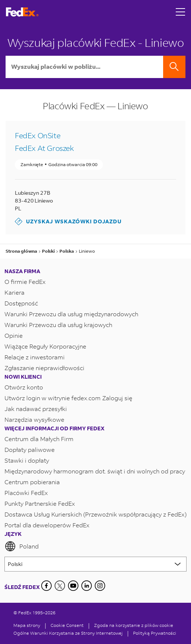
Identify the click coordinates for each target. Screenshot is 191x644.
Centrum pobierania (32, 482)
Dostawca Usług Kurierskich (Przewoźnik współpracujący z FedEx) (95, 514)
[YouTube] (73, 586)
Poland (22, 546)
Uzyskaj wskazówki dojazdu (68, 221)
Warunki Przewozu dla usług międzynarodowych (71, 314)
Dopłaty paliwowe (30, 449)
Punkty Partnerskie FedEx (40, 503)
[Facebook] (46, 586)
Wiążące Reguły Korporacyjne (45, 346)
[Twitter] (60, 586)
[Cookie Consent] (67, 625)
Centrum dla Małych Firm (39, 439)
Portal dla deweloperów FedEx (47, 525)
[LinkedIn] (87, 586)
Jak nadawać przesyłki (36, 409)
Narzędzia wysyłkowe (34, 419)
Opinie (14, 335)
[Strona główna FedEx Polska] (22, 12)
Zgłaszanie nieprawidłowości (44, 368)
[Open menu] (181, 12)
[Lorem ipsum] (95, 564)
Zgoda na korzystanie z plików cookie (134, 625)
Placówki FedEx (26, 493)
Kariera (14, 292)
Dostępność (21, 303)
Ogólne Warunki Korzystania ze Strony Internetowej (68, 633)
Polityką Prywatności (155, 633)
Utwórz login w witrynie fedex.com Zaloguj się (68, 398)
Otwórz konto (24, 387)
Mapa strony (27, 625)
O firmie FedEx (25, 281)
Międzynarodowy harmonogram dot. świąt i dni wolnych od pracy (95, 471)
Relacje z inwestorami (35, 357)
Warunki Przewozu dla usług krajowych (58, 325)
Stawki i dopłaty (27, 460)
